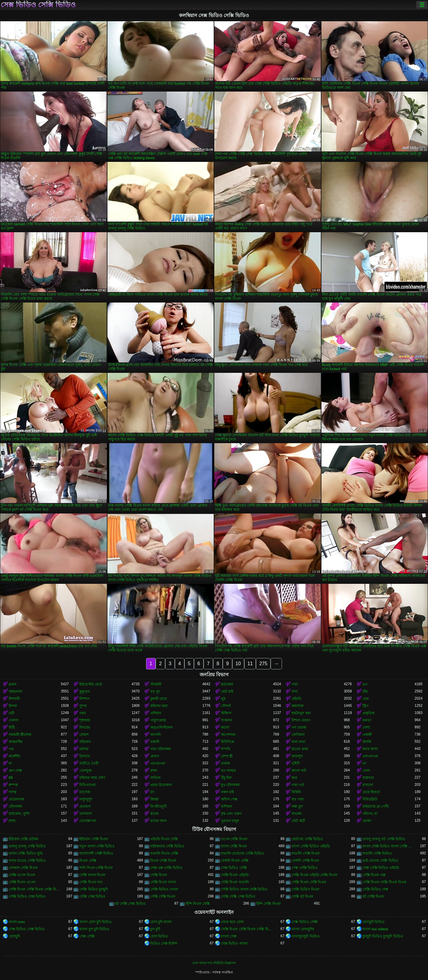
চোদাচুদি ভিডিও (374, 922)
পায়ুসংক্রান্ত (158, 720)
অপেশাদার (228, 735)
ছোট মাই (227, 692)
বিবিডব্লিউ (370, 799)
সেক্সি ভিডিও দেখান (164, 889)
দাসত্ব (13, 792)
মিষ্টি (12, 727)
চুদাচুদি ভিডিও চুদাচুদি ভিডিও (383, 936)
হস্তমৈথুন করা (301, 713)
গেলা (366, 771)
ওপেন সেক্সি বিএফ (234, 839)
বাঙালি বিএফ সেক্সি (164, 853)
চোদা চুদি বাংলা (161, 922)
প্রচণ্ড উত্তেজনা (161, 785)
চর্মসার (84, 749)
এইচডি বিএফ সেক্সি (164, 839)
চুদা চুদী (155, 929)
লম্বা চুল (297, 806)
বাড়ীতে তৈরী (89, 763)
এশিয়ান (156, 713)
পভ (11, 749)
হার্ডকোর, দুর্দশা (19, 814)
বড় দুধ (155, 692)
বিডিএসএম (88, 785)
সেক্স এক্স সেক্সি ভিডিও (166, 868)
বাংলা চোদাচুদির (303, 929)
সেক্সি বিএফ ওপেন (22, 882)
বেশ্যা (366, 727)
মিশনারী (14, 699)
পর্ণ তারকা (299, 727)
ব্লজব (13, 684)
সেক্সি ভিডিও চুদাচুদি (94, 889)
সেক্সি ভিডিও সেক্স (375, 889)
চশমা (154, 771)
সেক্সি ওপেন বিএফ (22, 875)
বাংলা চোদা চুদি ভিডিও (95, 922)
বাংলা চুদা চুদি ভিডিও (94, 929)
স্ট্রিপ (365, 706)
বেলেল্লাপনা (88, 821)
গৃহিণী (296, 763)
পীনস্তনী (156, 684)
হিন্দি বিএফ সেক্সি (198, 904)
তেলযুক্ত (86, 771)
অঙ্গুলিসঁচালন (161, 727)
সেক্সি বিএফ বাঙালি (235, 882)
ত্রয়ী (12, 713)
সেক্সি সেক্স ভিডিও (92, 897)
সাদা (295, 692)
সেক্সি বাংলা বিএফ (92, 875)
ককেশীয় (14, 756)
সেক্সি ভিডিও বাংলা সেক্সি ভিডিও (244, 889)
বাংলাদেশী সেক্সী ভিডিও (96, 853)
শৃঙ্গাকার (85, 720)
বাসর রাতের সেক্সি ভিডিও (27, 861)
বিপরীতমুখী (158, 806)
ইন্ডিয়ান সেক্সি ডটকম (23, 839)
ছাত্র (294, 778)
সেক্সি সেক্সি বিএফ (163, 897)
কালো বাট (299, 771)
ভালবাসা (86, 814)
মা (10, 763)
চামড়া (367, 720)
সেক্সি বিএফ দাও (91, 882)
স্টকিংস (226, 713)
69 (11, 778)
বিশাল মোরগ (301, 720)
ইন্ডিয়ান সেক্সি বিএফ (94, 839)
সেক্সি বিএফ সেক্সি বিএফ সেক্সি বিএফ (35, 889)
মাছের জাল (158, 821)
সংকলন (226, 720)
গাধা (295, 684)
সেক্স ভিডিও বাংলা (234, 943)
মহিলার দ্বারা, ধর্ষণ (92, 778)
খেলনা (13, 720)
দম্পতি (226, 749)
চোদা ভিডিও (159, 936)
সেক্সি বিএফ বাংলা (163, 882)
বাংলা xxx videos (375, 929)
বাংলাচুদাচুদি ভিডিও (305, 936)
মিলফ (13, 706)
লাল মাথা (298, 742)
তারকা (225, 763)
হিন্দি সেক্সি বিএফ (268, 904)
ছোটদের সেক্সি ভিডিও (307, 839)
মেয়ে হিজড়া (371, 792)
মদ (152, 792)
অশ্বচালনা (15, 692)
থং (364, 763)
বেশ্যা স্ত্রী (227, 756)
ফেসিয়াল (298, 735)
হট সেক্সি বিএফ (373, 897)
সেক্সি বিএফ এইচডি (235, 875)
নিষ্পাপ (84, 699)
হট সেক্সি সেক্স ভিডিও (130, 904)
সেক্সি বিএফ (159, 875)
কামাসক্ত (298, 706)
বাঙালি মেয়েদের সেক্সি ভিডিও (242, 853)
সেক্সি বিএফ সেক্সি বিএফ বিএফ (384, 882)
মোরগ (155, 756)
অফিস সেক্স (229, 799)
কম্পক (13, 785)
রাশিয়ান (226, 806)
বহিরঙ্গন (85, 742)
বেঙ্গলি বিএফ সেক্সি (235, 861)
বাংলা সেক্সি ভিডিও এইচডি (311, 846)
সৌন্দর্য (226, 706)
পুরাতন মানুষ (230, 821)
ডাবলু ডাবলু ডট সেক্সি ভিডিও (384, 839)
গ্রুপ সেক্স (15, 771)
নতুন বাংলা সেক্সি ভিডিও (97, 846)
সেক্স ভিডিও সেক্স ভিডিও (27, 929)
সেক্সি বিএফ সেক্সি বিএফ (309, 882)
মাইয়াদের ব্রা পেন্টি (376, 806)
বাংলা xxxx (17, 922)
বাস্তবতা (368, 778)
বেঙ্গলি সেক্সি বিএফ (305, 861)
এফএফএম (370, 756)
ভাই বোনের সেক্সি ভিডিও (380, 861)
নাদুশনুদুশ (86, 799)
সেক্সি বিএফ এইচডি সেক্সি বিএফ (314, 875)
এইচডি (296, 699)
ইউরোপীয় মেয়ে (91, 684)
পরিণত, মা (370, 814)
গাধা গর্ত (298, 785)
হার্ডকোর (227, 684)
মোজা (367, 821)
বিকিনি (296, 792)
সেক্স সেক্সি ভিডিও (305, 868)
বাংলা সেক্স (229, 936)
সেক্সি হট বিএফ (302, 897)
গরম (83, 713)
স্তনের (154, 814)
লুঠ (223, 699)
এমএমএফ (158, 763)
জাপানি (155, 735)
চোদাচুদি (14, 936)
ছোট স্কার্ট (298, 821)
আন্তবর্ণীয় (16, 742)
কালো (225, 727)
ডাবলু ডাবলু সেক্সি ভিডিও (27, 846)
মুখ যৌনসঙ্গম (230, 785)
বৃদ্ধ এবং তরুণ (231, 814)
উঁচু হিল (226, 778)
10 (238, 664)
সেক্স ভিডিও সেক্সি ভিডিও (38, 5)
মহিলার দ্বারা (159, 706)
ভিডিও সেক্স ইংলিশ (164, 943)
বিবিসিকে (227, 742)
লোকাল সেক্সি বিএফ (23, 868)
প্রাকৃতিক (368, 713)
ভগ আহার (228, 771)
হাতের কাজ (300, 749)
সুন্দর (83, 706)
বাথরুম (297, 814)
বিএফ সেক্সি (88, 861)
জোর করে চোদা (232, 922)
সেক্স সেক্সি (87, 936)
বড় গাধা (298, 799)
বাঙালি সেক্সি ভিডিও (377, 853)
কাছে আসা (370, 749)
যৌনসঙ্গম (15, 806)
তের (366, 699)
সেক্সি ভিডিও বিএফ (305, 889)
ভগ (365, 684)
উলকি (367, 742)
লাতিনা (155, 778)
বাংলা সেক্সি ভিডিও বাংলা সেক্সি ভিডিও (388, 846)
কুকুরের (85, 692)
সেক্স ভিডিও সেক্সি (234, 868)
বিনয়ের (85, 727)
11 (250, 664)
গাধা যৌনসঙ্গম (161, 749)
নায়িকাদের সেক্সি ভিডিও (167, 846)
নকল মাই (227, 792)
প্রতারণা (85, 806)
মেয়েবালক (16, 799)
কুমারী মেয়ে (158, 699)
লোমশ (84, 735)
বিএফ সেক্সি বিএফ (163, 861)
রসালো (368, 785)
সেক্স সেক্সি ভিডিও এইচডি (381, 868)
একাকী (367, 735)
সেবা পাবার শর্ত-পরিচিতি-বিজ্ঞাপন (214, 963)
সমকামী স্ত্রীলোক (20, 735)
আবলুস (297, 756)
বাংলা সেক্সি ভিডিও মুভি (26, 853)
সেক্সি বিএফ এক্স (374, 875)
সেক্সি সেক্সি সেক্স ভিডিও (238, 897)
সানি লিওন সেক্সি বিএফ (96, 868)
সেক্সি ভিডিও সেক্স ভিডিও (27, 897)
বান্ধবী (155, 742)
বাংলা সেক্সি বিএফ (234, 846)
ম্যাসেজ (85, 792)
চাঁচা (365, 692)
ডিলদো (85, 756)
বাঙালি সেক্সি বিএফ (306, 853)
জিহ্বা (154, 799)
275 (263, 664)
